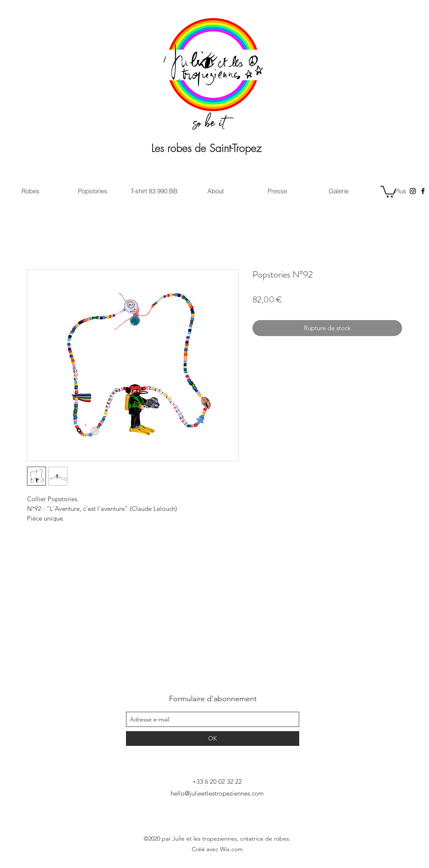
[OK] (213, 738)
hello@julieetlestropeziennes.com (217, 793)
